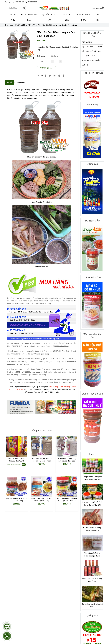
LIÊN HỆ (98, 17)
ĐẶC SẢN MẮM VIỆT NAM (29, 17)
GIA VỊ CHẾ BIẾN (67, 17)
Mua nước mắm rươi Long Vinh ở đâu (92, 580)
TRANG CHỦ (13, 17)
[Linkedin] (54, 76)
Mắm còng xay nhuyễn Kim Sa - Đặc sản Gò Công (67, 500)
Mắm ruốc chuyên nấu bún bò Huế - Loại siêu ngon (42, 460)
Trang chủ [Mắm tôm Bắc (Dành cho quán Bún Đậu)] (9, 25)
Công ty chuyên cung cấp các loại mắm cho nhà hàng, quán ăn (92, 478)
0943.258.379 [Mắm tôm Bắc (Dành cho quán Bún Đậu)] (31, 2)
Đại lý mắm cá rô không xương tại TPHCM (92, 529)
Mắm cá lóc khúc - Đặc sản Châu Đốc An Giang (42, 500)
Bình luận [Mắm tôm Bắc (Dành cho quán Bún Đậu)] (21, 82)
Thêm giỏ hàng (47, 68)
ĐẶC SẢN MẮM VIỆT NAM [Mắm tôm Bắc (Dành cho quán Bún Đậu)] (25, 25)
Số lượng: (41, 61)
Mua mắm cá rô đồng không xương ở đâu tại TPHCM (92, 555)
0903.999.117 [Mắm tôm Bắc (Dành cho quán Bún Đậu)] (19, 2)
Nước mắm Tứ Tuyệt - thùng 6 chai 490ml (17, 460)
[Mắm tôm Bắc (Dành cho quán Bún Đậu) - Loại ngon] (54, 8)
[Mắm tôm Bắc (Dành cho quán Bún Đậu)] (98, 8)
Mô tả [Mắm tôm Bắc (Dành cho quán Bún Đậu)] (10, 82)
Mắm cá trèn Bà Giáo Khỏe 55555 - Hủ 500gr (16, 500)
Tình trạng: (41, 56)
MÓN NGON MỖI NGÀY (84, 17)
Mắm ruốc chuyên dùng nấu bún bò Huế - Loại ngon (67, 460)
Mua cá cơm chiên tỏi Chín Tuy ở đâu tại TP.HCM (92, 504)
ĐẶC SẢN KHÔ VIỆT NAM (50, 17)
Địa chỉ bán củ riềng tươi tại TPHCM (92, 605)
